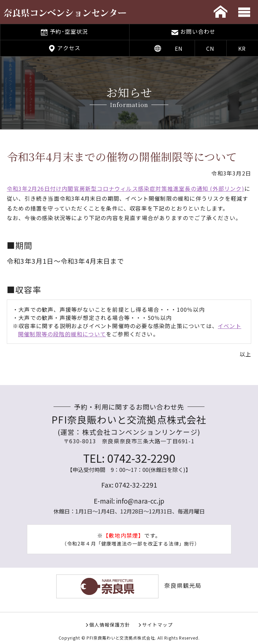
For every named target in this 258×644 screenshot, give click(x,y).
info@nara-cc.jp (140, 501)
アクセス (69, 48)
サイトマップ (157, 625)
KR (242, 48)
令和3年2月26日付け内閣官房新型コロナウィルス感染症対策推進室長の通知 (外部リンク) (126, 188)
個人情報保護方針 (110, 625)
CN (210, 48)
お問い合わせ (198, 31)
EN (179, 48)
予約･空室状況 (69, 31)
